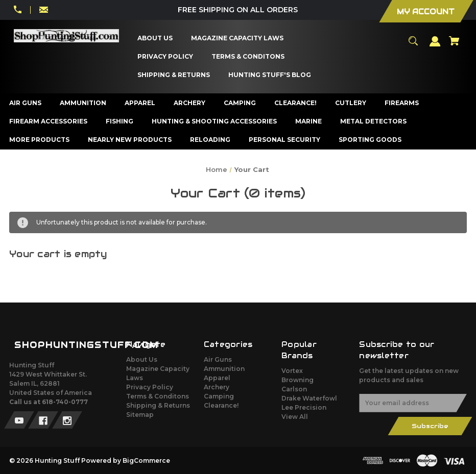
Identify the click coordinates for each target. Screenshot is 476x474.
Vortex (292, 371)
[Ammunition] (83, 103)
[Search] (413, 45)
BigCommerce (146, 460)
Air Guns (218, 359)
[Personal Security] (285, 140)
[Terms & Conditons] (248, 57)
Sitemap (140, 415)
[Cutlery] (351, 103)
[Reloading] (210, 140)
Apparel (217, 378)
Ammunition (224, 369)
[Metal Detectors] (374, 121)
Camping (219, 396)
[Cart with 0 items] (454, 45)
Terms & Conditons (158, 396)
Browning (297, 380)
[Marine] (309, 121)
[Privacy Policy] (165, 57)
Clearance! (221, 405)
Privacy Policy (150, 387)
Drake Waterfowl (309, 398)
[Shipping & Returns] (174, 75)
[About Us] (155, 38)
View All (295, 417)
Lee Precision (304, 407)
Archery (217, 387)
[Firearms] (402, 103)
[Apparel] (140, 103)
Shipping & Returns (158, 405)
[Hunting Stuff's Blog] (270, 75)
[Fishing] (120, 121)
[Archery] (190, 103)
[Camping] (240, 103)
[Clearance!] (296, 103)
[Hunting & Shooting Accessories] (215, 121)
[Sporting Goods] (370, 140)
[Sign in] (435, 46)
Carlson (294, 389)
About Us (142, 359)
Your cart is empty (58, 254)
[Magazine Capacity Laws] (237, 38)
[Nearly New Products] (130, 140)
